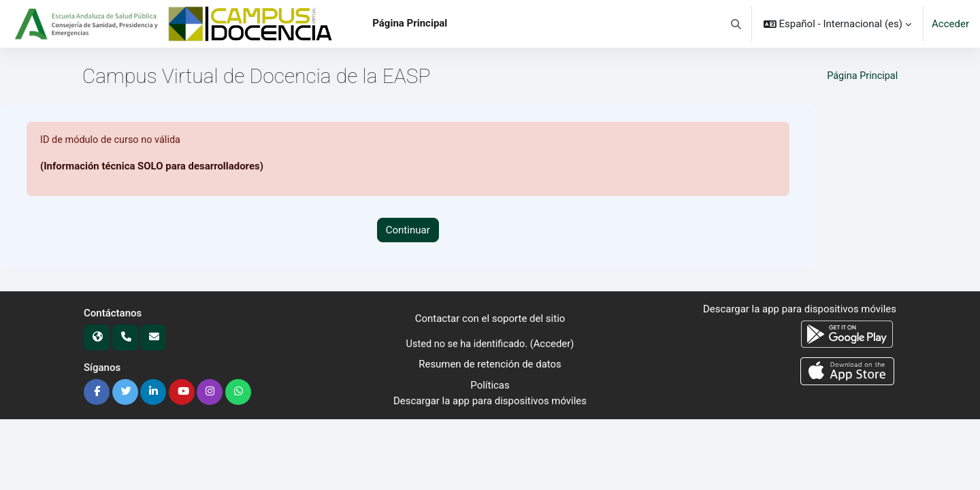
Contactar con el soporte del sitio (490, 319)
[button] (736, 24)
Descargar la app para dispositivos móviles (490, 401)
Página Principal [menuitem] (410, 23)
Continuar (408, 230)
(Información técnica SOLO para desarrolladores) (152, 167)
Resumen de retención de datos (490, 365)
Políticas (490, 385)
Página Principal (861, 76)
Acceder (950, 24)
